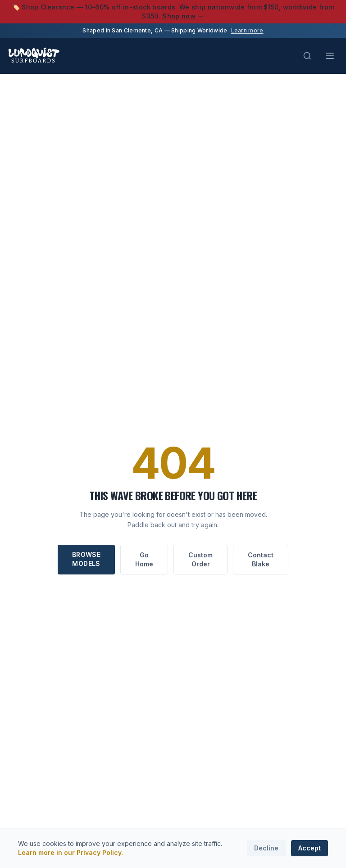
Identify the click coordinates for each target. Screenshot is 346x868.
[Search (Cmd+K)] (307, 56)
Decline (266, 848)
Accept (310, 848)
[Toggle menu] (330, 56)
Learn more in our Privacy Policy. (71, 852)
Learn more (247, 30)
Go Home (144, 559)
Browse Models (86, 559)
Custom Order (200, 559)
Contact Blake (261, 559)
